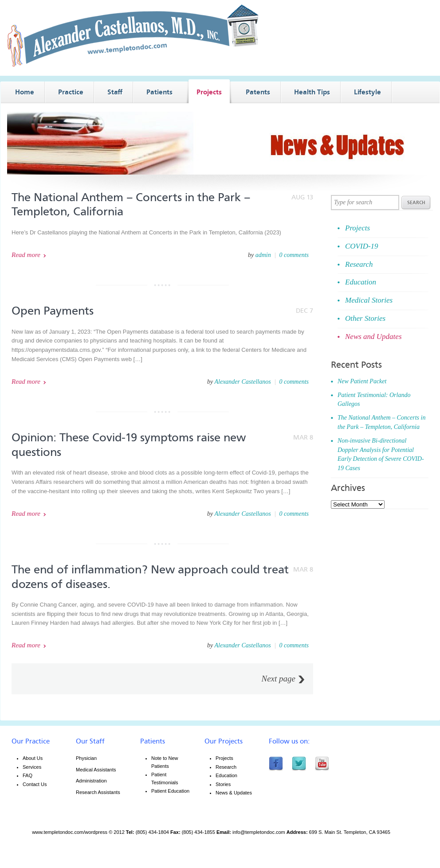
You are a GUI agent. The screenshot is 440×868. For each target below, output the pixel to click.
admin (263, 255)
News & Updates (234, 793)
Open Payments (53, 311)
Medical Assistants (96, 770)
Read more (26, 255)
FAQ (27, 775)
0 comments (294, 255)
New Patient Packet (362, 381)
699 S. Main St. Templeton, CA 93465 (350, 832)
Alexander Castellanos (242, 382)
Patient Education (170, 791)
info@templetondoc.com (259, 832)
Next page (278, 679)
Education (226, 775)
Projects (224, 758)
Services (32, 767)
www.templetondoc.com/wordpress (70, 832)
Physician (86, 758)
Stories (223, 784)
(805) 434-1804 (152, 832)
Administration (91, 781)
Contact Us (35, 784)
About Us (33, 758)
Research (226, 767)
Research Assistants (98, 792)
